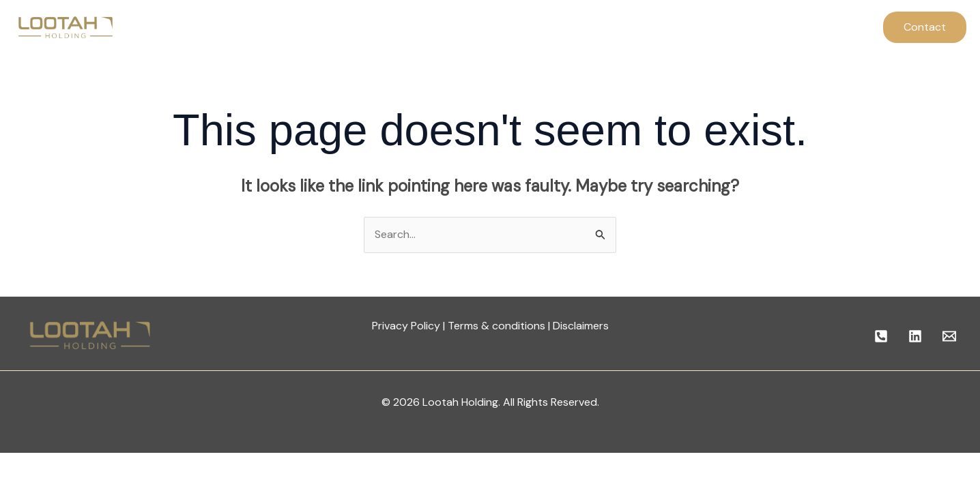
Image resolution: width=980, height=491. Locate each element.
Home (310, 27)
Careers (586, 27)
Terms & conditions (496, 326)
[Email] (949, 336)
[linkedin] (915, 336)
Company (439, 27)
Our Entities (515, 27)
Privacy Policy (406, 326)
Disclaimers (581, 326)
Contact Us (656, 27)
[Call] (881, 336)
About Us (370, 27)
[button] (925, 27)
